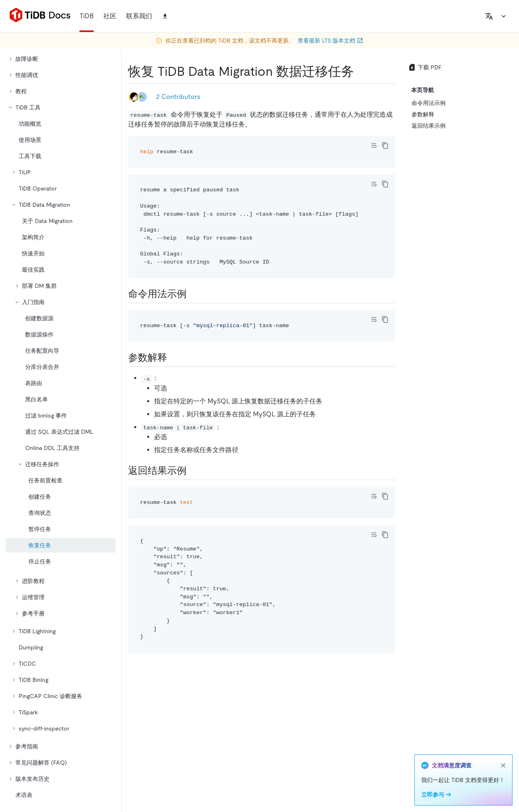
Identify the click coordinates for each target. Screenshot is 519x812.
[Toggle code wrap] (374, 146)
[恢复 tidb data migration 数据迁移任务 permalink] (360, 71)
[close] (503, 765)
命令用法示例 (429, 103)
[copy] (385, 146)
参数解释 (423, 114)
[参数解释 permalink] (174, 358)
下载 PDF (425, 67)
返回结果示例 (429, 126)
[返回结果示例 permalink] (193, 471)
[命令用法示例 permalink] (193, 294)
